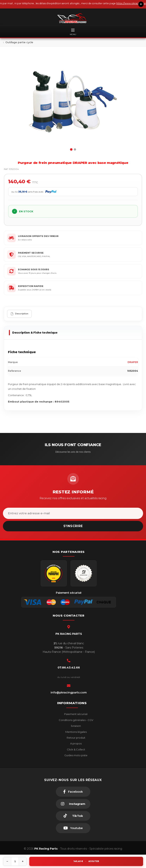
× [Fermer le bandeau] (141, 4)
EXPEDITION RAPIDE (31, 286)
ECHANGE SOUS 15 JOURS (34, 269)
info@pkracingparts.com (69, 693)
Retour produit (76, 738)
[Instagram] (73, 804)
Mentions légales (76, 732)
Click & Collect (76, 749)
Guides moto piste (76, 755)
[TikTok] (73, 816)
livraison (76, 726)
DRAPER (133, 362)
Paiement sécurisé (76, 714)
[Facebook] (73, 792)
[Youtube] (73, 828)
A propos (76, 743)
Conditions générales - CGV (76, 720)
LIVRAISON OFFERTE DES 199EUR (38, 236)
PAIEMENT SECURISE (31, 253)
